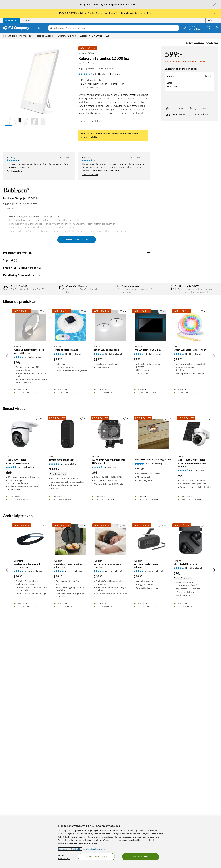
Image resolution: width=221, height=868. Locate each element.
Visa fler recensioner (77, 500)
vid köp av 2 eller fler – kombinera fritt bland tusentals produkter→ (107, 13)
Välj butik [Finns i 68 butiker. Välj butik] (193, 633)
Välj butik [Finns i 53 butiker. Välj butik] (153, 633)
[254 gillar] (212, 43)
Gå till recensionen (15, 171)
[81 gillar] (204, 552)
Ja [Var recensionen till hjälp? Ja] (139, 383)
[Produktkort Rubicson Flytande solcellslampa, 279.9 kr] (71, 566)
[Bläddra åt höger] (214, 596)
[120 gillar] (43, 766)
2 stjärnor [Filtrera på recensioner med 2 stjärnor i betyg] (52, 312)
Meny (39, 28)
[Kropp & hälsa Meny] (35, 36)
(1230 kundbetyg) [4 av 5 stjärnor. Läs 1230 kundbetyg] (156, 812)
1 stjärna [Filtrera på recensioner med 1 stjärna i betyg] (52, 317)
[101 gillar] (43, 552)
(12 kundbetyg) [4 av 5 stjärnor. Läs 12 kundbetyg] (199, 711)
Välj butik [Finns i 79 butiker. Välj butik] (155, 740)
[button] (9, 122)
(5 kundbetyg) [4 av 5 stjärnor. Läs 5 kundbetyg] (113, 708)
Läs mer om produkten (90, 121)
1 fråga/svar (115, 74)
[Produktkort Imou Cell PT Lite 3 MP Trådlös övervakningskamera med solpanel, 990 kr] (196, 675)
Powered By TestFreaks (137, 491)
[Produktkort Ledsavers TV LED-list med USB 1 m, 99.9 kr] (150, 566)
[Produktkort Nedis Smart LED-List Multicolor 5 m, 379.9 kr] (191, 566)
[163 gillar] (167, 659)
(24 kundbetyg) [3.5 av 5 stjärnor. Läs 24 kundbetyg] (35, 598)
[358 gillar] (123, 552)
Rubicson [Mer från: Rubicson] (92, 63)
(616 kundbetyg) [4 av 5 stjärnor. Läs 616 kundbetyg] (115, 812)
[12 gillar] (211, 659)
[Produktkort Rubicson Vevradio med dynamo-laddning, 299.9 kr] (150, 780)
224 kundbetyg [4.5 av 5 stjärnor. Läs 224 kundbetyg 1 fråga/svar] (102, 74)
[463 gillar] (123, 766)
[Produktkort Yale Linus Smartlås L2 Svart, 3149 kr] (68, 675)
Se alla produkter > (90, 137)
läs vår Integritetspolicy (94, 849)
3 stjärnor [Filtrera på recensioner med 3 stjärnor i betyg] (52, 308)
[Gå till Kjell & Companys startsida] (17, 28)
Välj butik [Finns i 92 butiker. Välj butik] (198, 740)
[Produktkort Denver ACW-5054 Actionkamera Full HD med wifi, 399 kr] (110, 675)
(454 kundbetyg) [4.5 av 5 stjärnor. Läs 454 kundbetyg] (35, 812)
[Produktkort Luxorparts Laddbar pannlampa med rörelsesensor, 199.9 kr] (30, 780)
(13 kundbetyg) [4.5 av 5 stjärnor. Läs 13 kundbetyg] (156, 704)
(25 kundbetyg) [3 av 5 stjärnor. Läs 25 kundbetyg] (75, 595)
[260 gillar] (83, 766)
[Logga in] (192, 28)
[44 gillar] (83, 552)
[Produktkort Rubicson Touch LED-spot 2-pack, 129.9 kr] (111, 566)
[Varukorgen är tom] (216, 28)
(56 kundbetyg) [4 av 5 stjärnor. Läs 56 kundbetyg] (155, 595)
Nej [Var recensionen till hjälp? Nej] (145, 383)
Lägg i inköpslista (195, 43)
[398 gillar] (38, 659)
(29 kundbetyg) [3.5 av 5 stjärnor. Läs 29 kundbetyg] (195, 595)
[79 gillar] (204, 766)
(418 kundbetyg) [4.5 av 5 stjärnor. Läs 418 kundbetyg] (195, 809)
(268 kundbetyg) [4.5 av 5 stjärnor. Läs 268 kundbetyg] (115, 595)
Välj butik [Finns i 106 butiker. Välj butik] (114, 633)
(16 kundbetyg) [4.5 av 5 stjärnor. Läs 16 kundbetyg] (70, 705)
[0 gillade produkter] (209, 28)
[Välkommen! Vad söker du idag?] (116, 28)
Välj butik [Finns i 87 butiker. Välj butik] (73, 633)
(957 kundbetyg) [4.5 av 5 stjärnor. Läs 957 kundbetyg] (75, 812)
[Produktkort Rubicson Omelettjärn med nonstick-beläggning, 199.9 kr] (71, 780)
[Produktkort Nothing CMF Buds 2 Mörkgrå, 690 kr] (191, 780)
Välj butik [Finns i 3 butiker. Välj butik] (111, 740)
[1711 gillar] (162, 766)
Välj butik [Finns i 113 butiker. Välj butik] (34, 633)
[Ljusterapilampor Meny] (78, 36)
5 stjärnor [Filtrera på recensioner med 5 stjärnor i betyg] (52, 298)
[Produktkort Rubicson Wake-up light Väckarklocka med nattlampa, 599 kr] (30, 566)
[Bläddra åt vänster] (7, 596)
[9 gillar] (125, 659)
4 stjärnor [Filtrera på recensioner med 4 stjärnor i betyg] (52, 303)
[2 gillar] (82, 659)
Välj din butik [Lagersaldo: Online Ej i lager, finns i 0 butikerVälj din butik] (172, 86)
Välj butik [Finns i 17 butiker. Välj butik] (69, 740)
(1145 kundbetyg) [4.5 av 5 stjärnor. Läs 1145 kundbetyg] (28, 708)
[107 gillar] (163, 552)
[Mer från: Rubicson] (16, 192)
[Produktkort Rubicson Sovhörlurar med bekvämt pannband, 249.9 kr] (111, 780)
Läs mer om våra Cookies (70, 849)
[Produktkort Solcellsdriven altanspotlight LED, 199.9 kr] (153, 675)
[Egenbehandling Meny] (56, 36)
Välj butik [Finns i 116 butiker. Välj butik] (27, 740)
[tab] (12, 20)
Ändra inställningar (64, 857)
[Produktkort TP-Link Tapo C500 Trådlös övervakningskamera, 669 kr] (25, 675)
